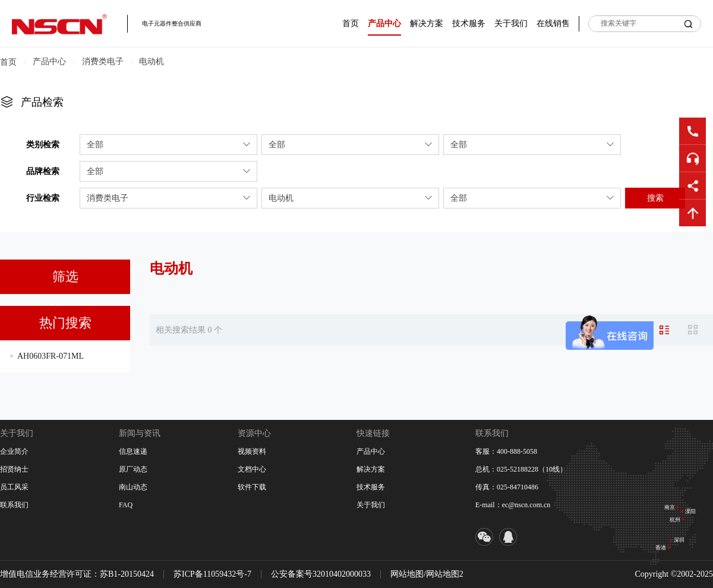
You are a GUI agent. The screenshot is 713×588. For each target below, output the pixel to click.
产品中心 (384, 23)
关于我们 (511, 23)
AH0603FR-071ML (51, 356)
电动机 (152, 61)
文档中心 (252, 469)
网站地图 (407, 574)
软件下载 (252, 487)
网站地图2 (445, 574)
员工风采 (14, 487)
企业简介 (14, 451)
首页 (351, 23)
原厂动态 (133, 469)
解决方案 (427, 23)
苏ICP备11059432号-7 (212, 574)
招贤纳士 (14, 469)
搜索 (655, 198)
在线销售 (553, 23)
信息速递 (133, 451)
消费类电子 (103, 61)
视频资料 (252, 451)
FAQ (126, 505)
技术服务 (469, 23)
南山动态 (133, 487)
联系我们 (14, 505)
